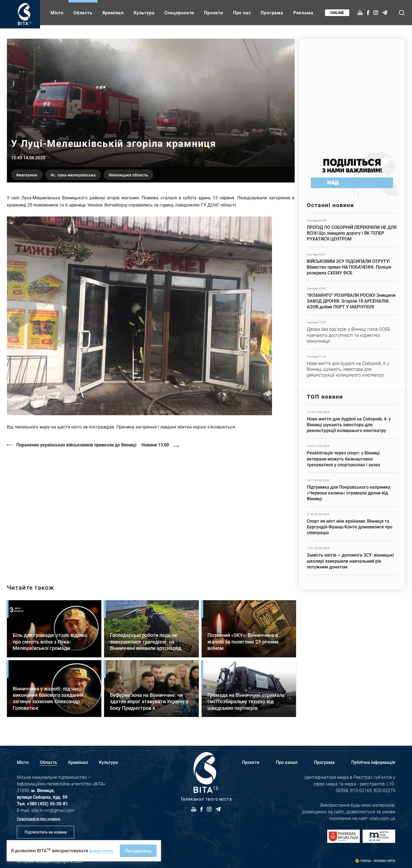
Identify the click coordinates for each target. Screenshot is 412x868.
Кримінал (113, 13)
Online (336, 13)
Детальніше (352, 230)
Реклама (303, 13)
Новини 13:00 (164, 445)
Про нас (242, 13)
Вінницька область (152, 174)
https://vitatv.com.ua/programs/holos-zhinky (151, 510)
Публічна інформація (373, 760)
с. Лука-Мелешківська (87, 174)
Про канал (287, 760)
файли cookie (103, 850)
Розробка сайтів (385, 859)
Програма (272, 13)
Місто (57, 13)
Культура (144, 13)
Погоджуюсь (142, 851)
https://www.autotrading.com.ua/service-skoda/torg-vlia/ (352, 92)
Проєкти (214, 13)
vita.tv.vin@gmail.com (53, 808)
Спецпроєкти (179, 13)
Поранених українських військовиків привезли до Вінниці (78, 445)
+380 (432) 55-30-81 (47, 802)
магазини (32, 174)
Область (83, 13)
